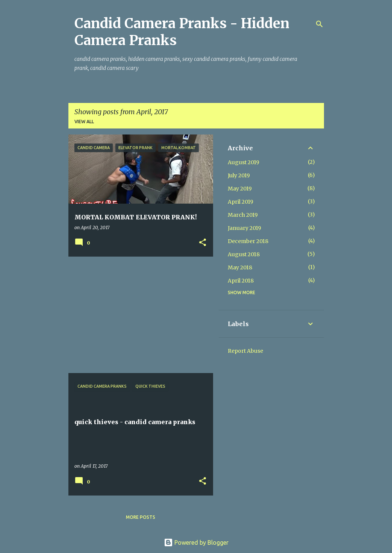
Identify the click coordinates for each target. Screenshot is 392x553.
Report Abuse (245, 351)
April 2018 (241, 281)
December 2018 (248, 241)
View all (84, 122)
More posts (141, 517)
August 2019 (244, 162)
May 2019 (240, 189)
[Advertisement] (138, 315)
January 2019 (244, 228)
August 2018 (244, 254)
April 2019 (241, 202)
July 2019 (239, 175)
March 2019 (243, 215)
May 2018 (240, 267)
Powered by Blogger (196, 542)
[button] (203, 243)
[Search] (319, 24)
